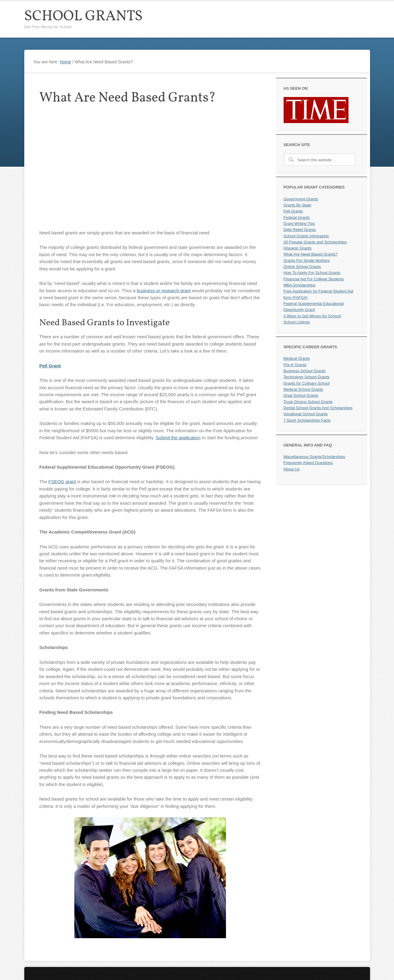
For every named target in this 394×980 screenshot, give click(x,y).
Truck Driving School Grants (308, 402)
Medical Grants (297, 358)
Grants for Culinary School (307, 383)
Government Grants (301, 199)
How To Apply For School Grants (312, 273)
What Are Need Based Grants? (311, 254)
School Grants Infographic (306, 236)
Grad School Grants (301, 395)
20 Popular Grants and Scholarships (315, 242)
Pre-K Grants (295, 365)
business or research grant (164, 291)
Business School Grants (305, 371)
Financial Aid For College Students (314, 279)
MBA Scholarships (300, 285)
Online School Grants (302, 267)
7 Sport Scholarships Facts (307, 420)
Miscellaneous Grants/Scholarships (314, 457)
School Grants (84, 17)
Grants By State (298, 205)
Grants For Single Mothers (307, 261)
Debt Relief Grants (300, 230)
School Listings (297, 322)
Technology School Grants (307, 377)
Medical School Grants (303, 389)
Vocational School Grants (306, 414)
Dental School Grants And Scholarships (318, 408)
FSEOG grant (62, 482)
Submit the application (178, 438)
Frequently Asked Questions (308, 463)
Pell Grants (293, 211)
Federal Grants (297, 217)
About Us (292, 469)
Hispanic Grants (298, 248)
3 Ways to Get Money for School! (312, 316)
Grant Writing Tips (299, 224)
